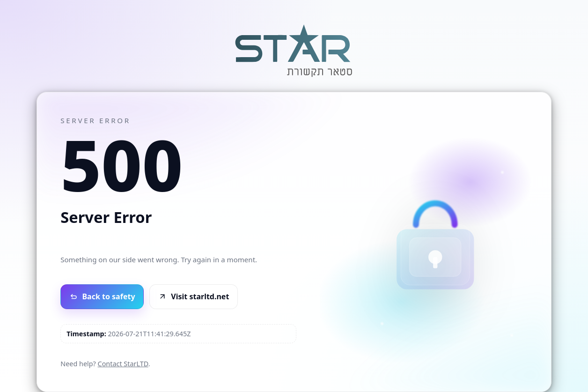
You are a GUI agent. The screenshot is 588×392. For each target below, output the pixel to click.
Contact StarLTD (123, 364)
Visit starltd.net (194, 296)
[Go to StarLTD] (294, 78)
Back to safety (102, 296)
